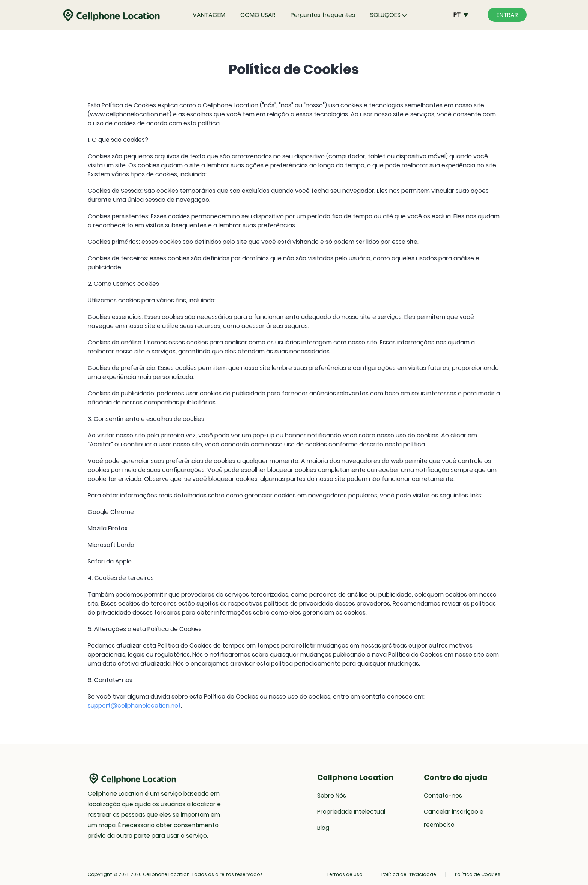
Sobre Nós (332, 796)
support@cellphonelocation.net (134, 705)
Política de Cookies (478, 874)
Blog (323, 828)
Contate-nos (443, 796)
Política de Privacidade (409, 874)
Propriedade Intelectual (351, 812)
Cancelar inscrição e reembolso (454, 818)
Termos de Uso (345, 874)
